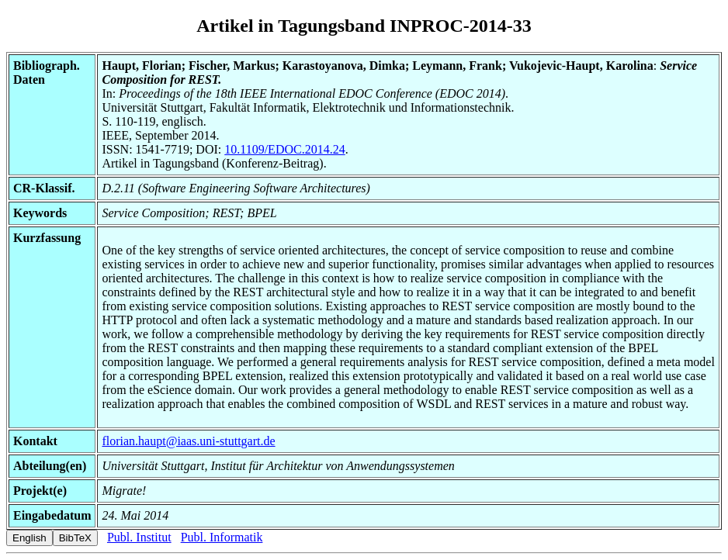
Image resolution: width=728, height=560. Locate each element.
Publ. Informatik (222, 537)
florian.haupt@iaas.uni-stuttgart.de (188, 441)
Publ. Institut (139, 537)
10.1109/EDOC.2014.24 (284, 149)
